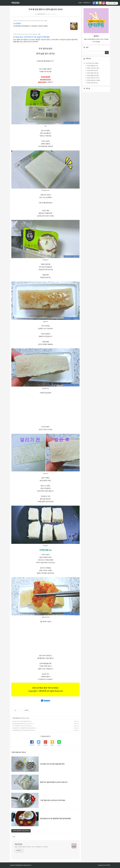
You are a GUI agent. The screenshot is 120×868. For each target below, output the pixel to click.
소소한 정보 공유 (92, 63)
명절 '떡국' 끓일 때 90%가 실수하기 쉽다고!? (22, 724)
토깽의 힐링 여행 (93, 73)
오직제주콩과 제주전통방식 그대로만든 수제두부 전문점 (30, 26)
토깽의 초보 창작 (92, 83)
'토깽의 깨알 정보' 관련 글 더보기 (21, 831)
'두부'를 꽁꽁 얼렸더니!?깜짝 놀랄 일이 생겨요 (45, 10)
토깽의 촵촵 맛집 (93, 76)
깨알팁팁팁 (15, 3)
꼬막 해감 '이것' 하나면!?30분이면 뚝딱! (21, 721)
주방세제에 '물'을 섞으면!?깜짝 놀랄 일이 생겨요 (23, 730)
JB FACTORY (107, 865)
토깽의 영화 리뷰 (92, 71)
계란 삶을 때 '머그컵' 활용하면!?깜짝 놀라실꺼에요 (24, 728)
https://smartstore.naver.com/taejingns (25, 34)
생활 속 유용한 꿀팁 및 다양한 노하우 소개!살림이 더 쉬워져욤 (31, 847)
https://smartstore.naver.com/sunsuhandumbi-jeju (29, 21)
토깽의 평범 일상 (92, 66)
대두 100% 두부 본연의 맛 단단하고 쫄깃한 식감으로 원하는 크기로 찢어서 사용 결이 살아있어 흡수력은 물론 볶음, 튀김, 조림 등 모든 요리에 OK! (45, 41)
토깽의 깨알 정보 (41, 14)
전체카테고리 (87, 3)
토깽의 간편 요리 (93, 78)
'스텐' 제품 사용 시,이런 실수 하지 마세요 (21, 726)
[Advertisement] (45, 410)
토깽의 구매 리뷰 (93, 68)
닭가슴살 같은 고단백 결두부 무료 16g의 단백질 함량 (31, 37)
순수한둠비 (17, 24)
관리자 (80, 3)
